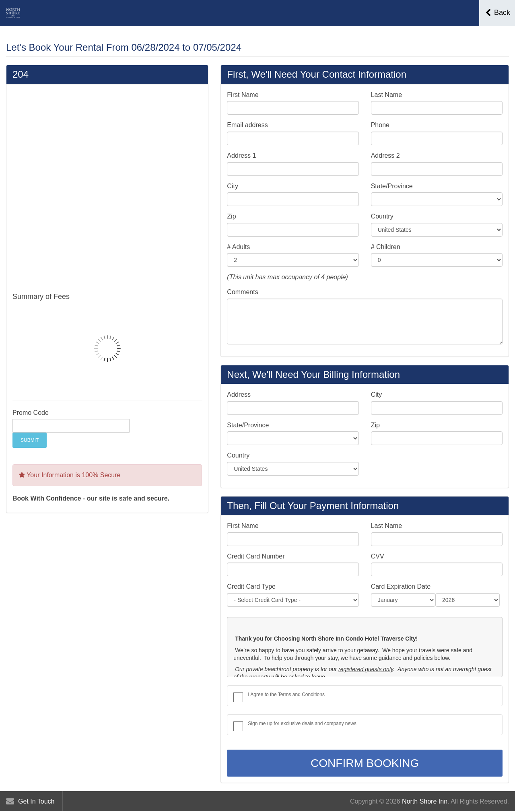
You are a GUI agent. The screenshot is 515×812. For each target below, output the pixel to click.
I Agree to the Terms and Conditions (286, 695)
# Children (386, 247)
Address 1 (241, 156)
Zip (231, 216)
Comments (242, 292)
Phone (380, 125)
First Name (243, 95)
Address (239, 395)
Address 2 (385, 156)
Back (498, 13)
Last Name (386, 95)
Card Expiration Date (401, 586)
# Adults (238, 247)
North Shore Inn (425, 801)
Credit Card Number (256, 556)
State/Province (392, 186)
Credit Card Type (251, 586)
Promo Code (31, 413)
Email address (247, 125)
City (233, 186)
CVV (378, 556)
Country (382, 216)
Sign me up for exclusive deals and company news (302, 723)
